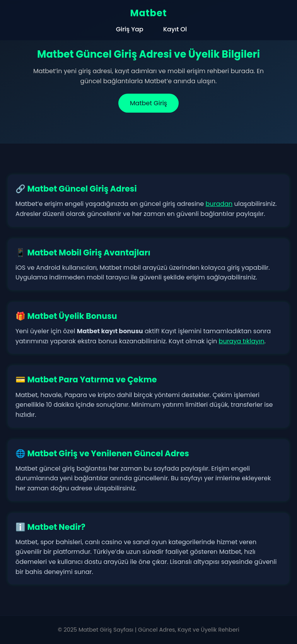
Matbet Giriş (148, 103)
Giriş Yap (130, 29)
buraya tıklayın (242, 341)
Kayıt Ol (175, 29)
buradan (219, 204)
